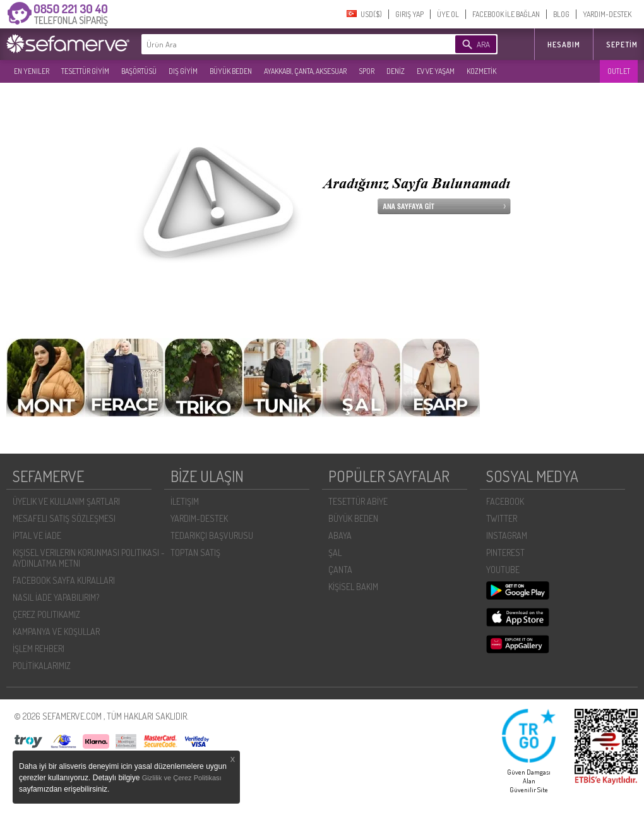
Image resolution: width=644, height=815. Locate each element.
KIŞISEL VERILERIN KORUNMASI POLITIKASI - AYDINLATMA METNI (89, 558)
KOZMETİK (481, 71)
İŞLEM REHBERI (39, 649)
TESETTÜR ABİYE (358, 501)
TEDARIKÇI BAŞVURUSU (212, 535)
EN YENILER (32, 71)
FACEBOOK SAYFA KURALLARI (64, 580)
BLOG (561, 14)
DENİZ (396, 71)
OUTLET (619, 71)
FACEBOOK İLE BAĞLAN (506, 14)
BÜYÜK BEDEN (231, 71)
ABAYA (340, 535)
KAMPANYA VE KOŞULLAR (56, 631)
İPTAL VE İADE (37, 535)
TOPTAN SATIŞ (195, 552)
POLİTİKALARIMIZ (42, 666)
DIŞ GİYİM (183, 71)
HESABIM (564, 45)
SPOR (367, 71)
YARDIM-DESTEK (607, 14)
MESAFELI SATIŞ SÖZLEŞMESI (64, 518)
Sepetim (622, 45)
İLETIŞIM (185, 501)
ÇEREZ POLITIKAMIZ (46, 614)
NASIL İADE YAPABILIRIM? (56, 597)
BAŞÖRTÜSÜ (139, 71)
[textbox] (279, 44)
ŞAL (335, 552)
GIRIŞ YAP (409, 14)
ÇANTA (340, 570)
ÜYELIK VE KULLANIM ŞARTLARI (66, 501)
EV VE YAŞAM (436, 71)
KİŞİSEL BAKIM (353, 587)
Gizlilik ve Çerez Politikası (182, 778)
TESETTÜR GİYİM (85, 71)
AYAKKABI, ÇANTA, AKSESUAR (305, 71)
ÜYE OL (448, 14)
